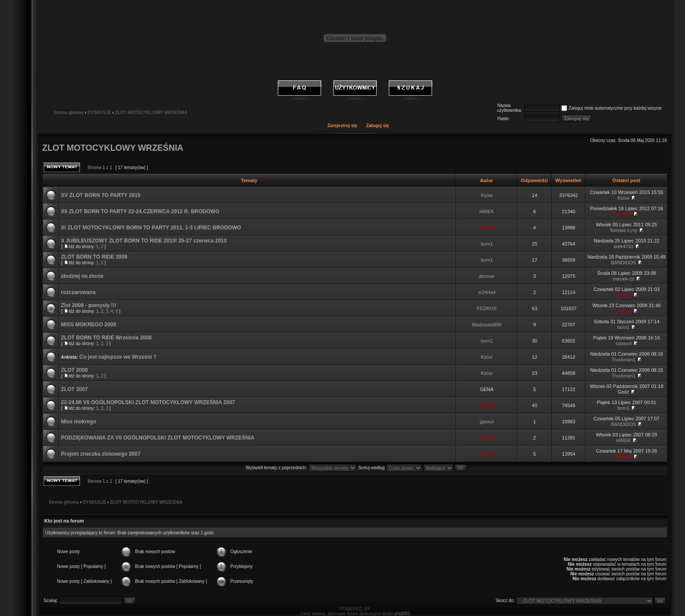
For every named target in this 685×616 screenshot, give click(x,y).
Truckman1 (624, 360)
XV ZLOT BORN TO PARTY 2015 (101, 195)
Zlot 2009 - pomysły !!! (89, 305)
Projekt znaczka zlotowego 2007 (101, 454)
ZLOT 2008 (74, 370)
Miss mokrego (79, 422)
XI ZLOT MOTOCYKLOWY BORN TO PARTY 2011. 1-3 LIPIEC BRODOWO (151, 228)
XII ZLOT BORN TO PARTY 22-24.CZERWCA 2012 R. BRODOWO (140, 211)
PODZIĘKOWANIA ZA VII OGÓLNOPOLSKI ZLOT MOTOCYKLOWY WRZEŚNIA (158, 438)
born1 (487, 244)
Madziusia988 (487, 325)
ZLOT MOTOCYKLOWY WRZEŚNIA (151, 112)
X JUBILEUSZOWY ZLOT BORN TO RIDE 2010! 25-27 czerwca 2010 (144, 241)
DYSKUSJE (99, 112)
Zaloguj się (377, 126)
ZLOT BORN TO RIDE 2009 (94, 257)
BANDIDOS (623, 263)
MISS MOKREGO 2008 (89, 325)
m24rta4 (487, 292)
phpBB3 (402, 614)
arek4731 (623, 246)
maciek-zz (623, 279)
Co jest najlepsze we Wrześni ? (118, 357)
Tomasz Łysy (623, 230)
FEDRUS (487, 308)
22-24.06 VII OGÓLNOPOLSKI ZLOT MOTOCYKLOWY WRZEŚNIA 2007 (148, 402)
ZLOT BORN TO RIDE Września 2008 (107, 338)
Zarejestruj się (342, 126)
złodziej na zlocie (82, 276)
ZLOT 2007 (74, 389)
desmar (487, 276)
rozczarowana (78, 292)
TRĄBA (624, 214)
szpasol (624, 343)
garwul (487, 422)
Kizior (487, 195)
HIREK (487, 211)
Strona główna (69, 112)
